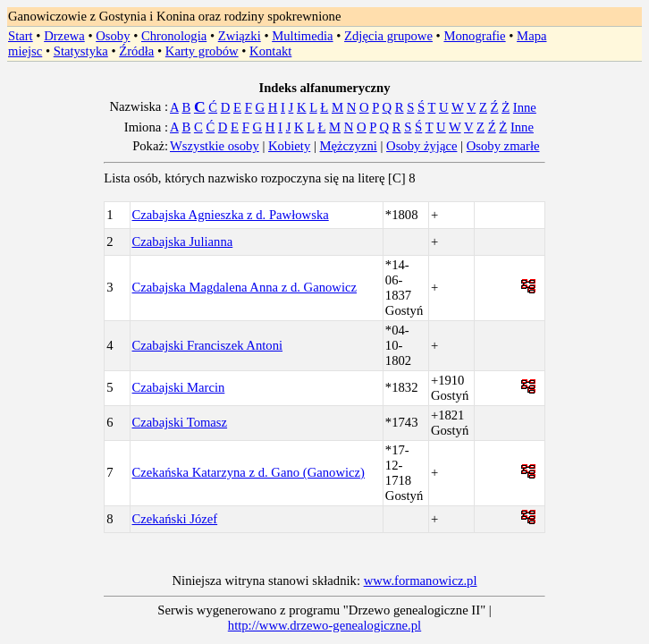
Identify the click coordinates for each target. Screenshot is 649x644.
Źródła (136, 51)
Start (21, 36)
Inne (525, 107)
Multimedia (302, 36)
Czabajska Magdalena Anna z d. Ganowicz (245, 287)
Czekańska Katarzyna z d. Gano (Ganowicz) (249, 472)
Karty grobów (202, 51)
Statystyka (81, 51)
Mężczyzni (349, 146)
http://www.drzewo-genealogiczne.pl (324, 625)
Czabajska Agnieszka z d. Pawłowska (231, 215)
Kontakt (270, 51)
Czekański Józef (175, 519)
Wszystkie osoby (215, 146)
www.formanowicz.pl (421, 580)
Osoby (113, 36)
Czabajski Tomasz (180, 422)
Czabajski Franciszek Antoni (208, 345)
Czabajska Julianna (183, 241)
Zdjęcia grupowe (388, 36)
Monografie (474, 36)
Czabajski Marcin (179, 387)
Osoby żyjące (421, 146)
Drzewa (64, 36)
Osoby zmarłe (503, 146)
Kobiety (289, 146)
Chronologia (174, 36)
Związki (240, 36)
